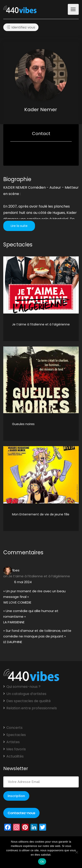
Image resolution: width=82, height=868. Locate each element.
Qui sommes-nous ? (23, 687)
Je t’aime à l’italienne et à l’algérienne (39, 576)
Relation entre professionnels (32, 708)
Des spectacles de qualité (29, 701)
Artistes (13, 742)
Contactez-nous (21, 813)
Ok (42, 862)
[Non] (77, 852)
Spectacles (16, 735)
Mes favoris (16, 749)
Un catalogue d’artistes (26, 694)
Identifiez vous (21, 27)
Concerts (14, 728)
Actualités (15, 756)
